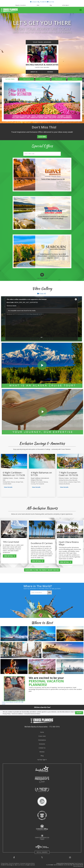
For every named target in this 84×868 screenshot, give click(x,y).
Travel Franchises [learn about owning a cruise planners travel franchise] (79, 863)
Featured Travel (10, 79)
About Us (34, 72)
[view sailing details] (14, 461)
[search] (42, 154)
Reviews (50, 72)
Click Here (42, 137)
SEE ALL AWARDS (42, 852)
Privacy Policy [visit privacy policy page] (7, 714)
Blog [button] (51, 5)
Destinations (42, 740)
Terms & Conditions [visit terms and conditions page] (17, 714)
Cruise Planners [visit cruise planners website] (21, 865)
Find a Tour (43, 79)
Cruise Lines (42, 736)
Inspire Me (75, 79)
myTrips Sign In (42, 760)
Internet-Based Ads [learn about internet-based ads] (78, 866)
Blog (42, 756)
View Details (10, 556)
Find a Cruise (27, 79)
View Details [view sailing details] (8, 487)
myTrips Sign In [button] (66, 5)
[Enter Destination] (39, 593)
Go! (49, 592)
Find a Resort (59, 79)
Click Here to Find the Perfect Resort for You (42, 570)
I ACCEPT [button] (79, 713)
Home (42, 732)
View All (42, 294)
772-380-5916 (54, 727)
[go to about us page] (42, 54)
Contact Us (42, 748)
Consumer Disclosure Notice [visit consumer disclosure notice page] (32, 714)
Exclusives (42, 744)
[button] (34, 2)
